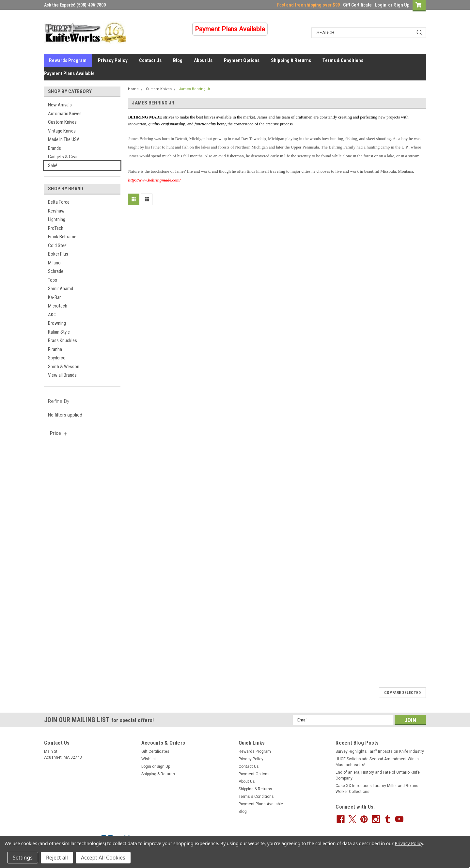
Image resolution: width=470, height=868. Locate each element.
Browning (57, 323)
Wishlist (149, 759)
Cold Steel (58, 245)
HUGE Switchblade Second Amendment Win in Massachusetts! (377, 762)
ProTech (56, 228)
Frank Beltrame (62, 237)
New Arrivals (60, 105)
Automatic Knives (65, 114)
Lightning (57, 219)
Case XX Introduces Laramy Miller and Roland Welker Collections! (377, 789)
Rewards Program (68, 60)
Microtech (58, 306)
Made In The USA (64, 139)
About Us (203, 60)
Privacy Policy (113, 60)
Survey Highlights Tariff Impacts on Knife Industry (380, 751)
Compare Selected (402, 693)
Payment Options (242, 60)
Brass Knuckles (63, 340)
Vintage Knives (62, 131)
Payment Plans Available (69, 73)
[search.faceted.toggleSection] (59, 433)
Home (133, 89)
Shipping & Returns (291, 60)
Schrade (56, 271)
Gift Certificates (155, 751)
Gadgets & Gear (63, 157)
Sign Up (402, 5)
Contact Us (150, 60)
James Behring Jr (195, 89)
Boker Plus (58, 254)
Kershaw (56, 211)
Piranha (55, 349)
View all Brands (62, 375)
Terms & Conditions (343, 60)
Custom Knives (62, 122)
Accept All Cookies (103, 858)
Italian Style (59, 332)
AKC (52, 315)
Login (381, 5)
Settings (23, 858)
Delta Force (59, 202)
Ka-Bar (54, 297)
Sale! (53, 166)
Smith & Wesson (64, 367)
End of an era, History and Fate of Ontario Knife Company (378, 775)
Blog (178, 60)
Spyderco (57, 358)
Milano (54, 263)
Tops (53, 280)
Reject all (57, 858)
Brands (55, 148)
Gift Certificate (357, 5)
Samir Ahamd (61, 289)
